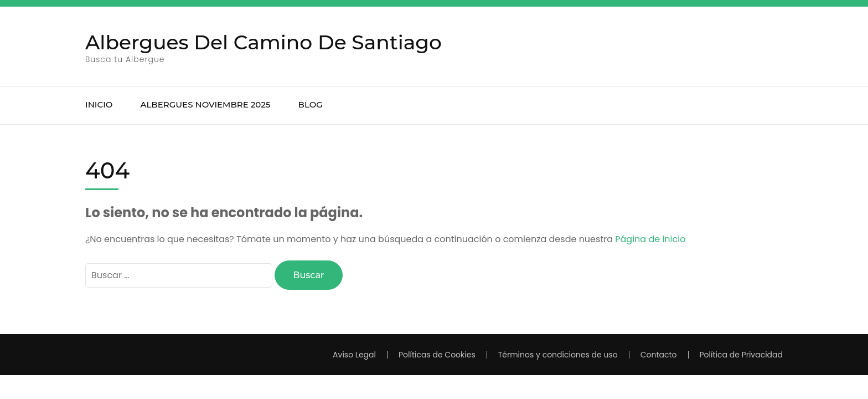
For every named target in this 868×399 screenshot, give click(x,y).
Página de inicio (650, 239)
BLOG (311, 104)
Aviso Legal (354, 355)
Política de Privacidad (742, 355)
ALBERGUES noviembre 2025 (205, 104)
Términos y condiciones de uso (558, 355)
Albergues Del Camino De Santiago (263, 42)
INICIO (99, 104)
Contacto (659, 355)
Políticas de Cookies (437, 355)
